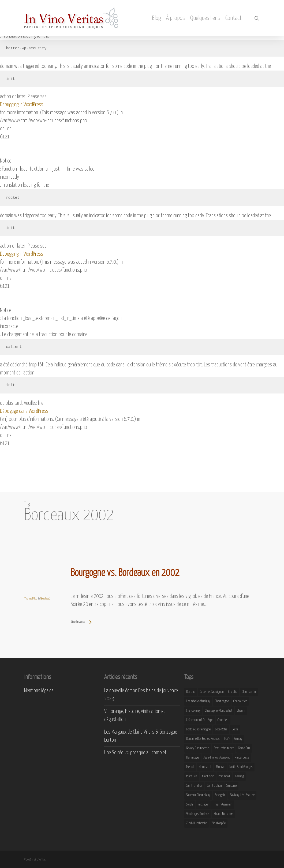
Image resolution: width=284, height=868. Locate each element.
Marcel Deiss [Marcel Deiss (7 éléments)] (242, 758)
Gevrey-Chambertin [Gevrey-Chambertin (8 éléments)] (198, 748)
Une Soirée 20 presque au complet (135, 753)
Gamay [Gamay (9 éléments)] (238, 739)
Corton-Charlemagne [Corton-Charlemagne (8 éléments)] (198, 729)
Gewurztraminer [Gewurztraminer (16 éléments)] (224, 748)
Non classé (45, 599)
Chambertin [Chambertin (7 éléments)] (249, 692)
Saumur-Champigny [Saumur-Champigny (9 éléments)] (198, 795)
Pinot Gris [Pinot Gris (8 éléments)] (192, 776)
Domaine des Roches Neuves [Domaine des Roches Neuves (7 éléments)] (203, 739)
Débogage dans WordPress (24, 411)
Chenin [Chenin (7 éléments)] (241, 711)
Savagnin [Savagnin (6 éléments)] (220, 795)
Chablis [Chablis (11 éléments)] (233, 692)
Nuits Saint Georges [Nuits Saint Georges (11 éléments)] (241, 767)
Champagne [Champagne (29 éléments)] (222, 701)
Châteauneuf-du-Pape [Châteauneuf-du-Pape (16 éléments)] (200, 720)
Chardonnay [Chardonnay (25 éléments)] (193, 711)
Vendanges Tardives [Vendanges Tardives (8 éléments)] (198, 814)
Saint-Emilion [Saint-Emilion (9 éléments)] (194, 786)
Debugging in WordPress (22, 105)
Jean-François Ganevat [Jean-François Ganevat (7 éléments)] (217, 758)
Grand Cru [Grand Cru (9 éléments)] (244, 748)
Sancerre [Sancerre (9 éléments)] (231, 786)
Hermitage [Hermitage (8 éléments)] (193, 758)
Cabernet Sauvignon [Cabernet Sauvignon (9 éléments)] (212, 692)
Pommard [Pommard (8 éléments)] (224, 776)
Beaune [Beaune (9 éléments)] (191, 692)
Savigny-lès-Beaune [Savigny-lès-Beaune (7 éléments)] (242, 795)
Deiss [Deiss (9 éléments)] (235, 729)
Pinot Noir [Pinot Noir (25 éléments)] (208, 776)
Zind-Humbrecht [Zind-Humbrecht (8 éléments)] (197, 823)
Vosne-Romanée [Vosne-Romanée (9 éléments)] (223, 814)
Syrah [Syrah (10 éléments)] (190, 805)
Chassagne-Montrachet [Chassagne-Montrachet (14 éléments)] (219, 711)
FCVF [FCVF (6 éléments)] (227, 739)
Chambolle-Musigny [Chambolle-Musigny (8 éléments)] (198, 701)
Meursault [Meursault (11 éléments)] (205, 767)
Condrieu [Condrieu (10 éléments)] (223, 720)
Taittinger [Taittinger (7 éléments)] (203, 805)
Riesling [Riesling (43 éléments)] (239, 776)
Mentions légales (39, 691)
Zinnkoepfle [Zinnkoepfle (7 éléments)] (218, 823)
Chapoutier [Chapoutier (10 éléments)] (240, 701)
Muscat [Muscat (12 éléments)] (220, 767)
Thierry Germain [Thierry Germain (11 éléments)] (223, 805)
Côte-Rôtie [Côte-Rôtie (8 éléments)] (221, 729)
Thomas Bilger (31, 599)
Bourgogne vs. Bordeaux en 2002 (125, 573)
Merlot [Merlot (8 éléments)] (190, 767)
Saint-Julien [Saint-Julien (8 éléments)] (214, 786)
